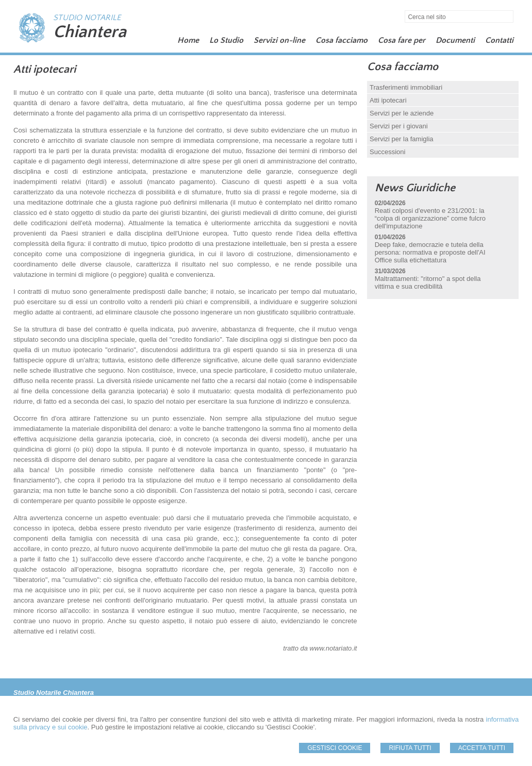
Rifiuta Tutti (410, 748)
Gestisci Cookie (335, 748)
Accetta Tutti (482, 748)
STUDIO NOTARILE (87, 18)
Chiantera (90, 32)
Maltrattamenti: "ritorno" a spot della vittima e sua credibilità (428, 282)
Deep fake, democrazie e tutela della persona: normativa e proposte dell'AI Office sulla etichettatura (430, 252)
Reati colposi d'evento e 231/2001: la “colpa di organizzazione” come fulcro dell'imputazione (430, 218)
